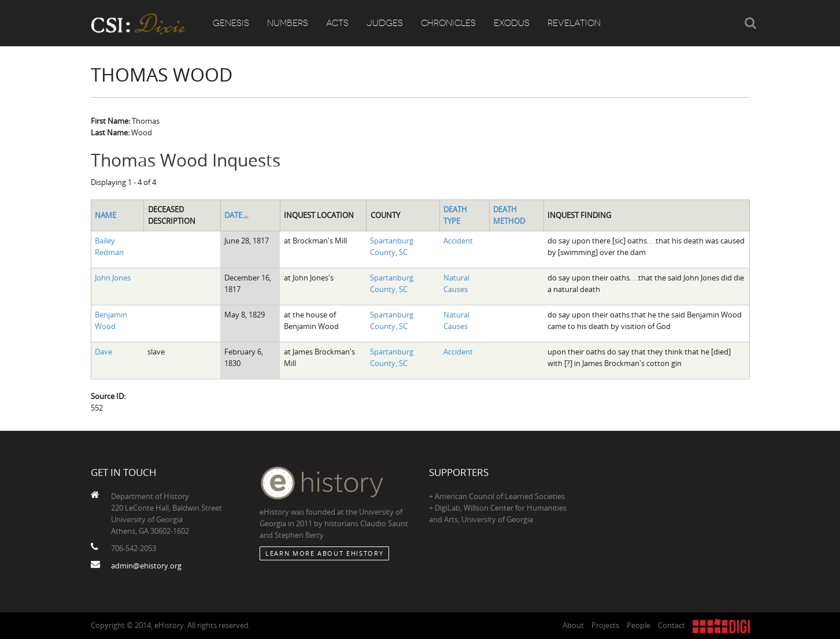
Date (237, 215)
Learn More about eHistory (324, 553)
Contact (671, 625)
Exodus (512, 23)
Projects (605, 625)
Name (106, 215)
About (573, 625)
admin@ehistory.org (146, 566)
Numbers (288, 23)
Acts (337, 23)
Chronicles (448, 23)
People (639, 625)
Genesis (231, 23)
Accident (458, 241)
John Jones (113, 278)
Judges (385, 23)
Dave (103, 352)
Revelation (574, 23)
